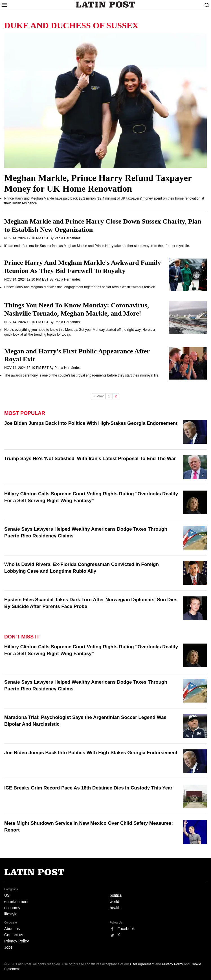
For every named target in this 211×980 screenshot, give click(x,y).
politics (116, 895)
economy (12, 908)
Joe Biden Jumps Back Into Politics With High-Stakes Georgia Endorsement (91, 423)
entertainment (16, 902)
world (114, 902)
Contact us (14, 935)
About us (12, 929)
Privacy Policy (17, 941)
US (7, 895)
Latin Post (106, 5)
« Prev (99, 396)
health (115, 908)
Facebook (126, 929)
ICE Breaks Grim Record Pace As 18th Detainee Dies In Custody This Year (88, 788)
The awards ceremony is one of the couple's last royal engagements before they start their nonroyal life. (82, 375)
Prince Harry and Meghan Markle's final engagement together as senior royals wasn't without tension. (80, 287)
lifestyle (11, 914)
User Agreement (142, 964)
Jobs (8, 947)
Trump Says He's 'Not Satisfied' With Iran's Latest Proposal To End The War (90, 459)
